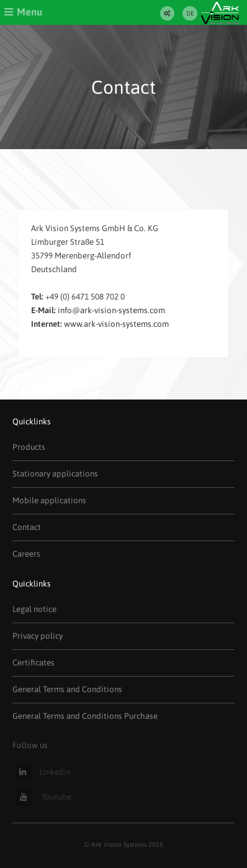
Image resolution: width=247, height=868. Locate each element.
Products (29, 447)
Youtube (43, 797)
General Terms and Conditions (67, 689)
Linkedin (43, 772)
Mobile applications (49, 500)
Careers (26, 554)
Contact (27, 527)
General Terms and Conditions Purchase (85, 716)
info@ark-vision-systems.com (111, 310)
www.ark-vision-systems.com (116, 324)
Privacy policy (38, 636)
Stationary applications (55, 474)
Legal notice (34, 609)
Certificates (34, 663)
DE (190, 13)
